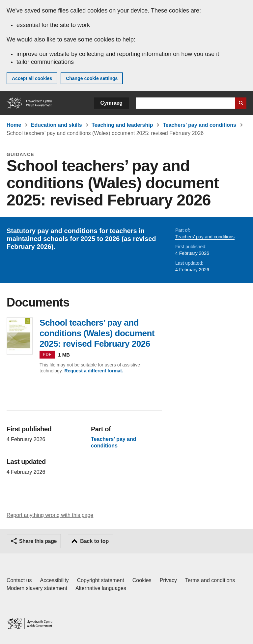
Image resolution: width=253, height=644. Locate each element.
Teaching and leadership (122, 125)
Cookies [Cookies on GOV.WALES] (142, 580)
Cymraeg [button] (112, 103)
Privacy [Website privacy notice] (168, 580)
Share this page (38, 541)
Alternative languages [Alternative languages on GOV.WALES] (101, 588)
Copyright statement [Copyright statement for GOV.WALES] (101, 580)
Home (14, 125)
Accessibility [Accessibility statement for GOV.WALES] (54, 580)
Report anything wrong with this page (50, 515)
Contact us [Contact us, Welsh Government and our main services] (19, 580)
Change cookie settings (92, 78)
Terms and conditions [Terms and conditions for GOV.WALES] (210, 580)
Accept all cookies (32, 78)
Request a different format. (94, 371)
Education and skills (56, 125)
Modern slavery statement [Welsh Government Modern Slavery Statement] (37, 588)
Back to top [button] (94, 541)
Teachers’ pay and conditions (199, 125)
